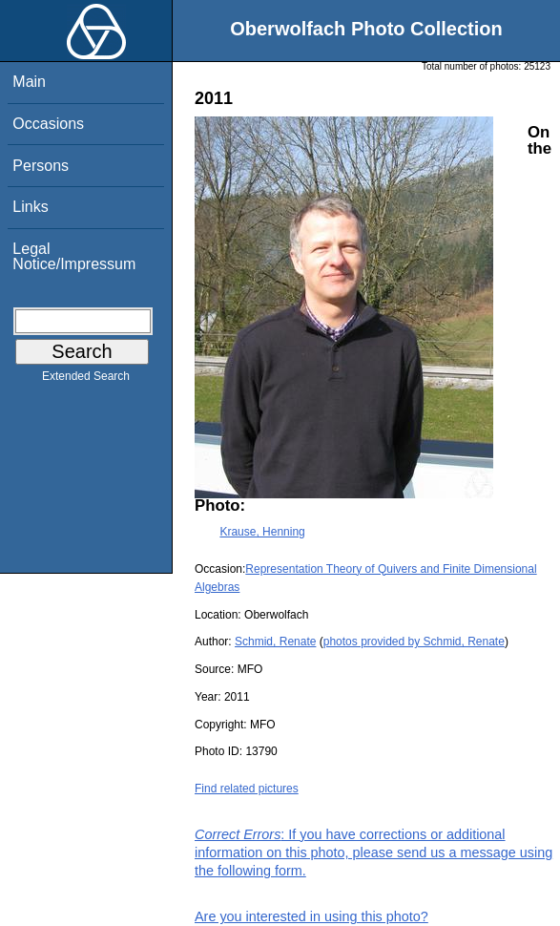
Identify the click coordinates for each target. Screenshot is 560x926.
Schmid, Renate (275, 642)
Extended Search (86, 380)
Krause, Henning (262, 532)
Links (30, 207)
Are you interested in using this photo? (311, 916)
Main (29, 82)
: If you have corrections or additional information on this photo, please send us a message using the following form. (373, 852)
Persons (41, 166)
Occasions (48, 124)
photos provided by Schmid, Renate (414, 642)
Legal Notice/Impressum (74, 256)
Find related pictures (247, 789)
